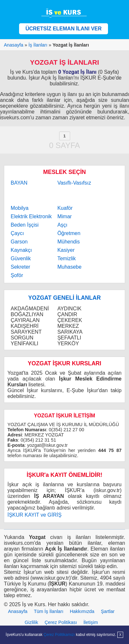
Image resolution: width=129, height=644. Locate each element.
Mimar (64, 216)
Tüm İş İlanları (49, 611)
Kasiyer (66, 250)
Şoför (17, 275)
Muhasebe (69, 267)
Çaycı (17, 233)
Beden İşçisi (25, 225)
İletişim (91, 622)
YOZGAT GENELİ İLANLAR (64, 298)
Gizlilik (31, 622)
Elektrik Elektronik (31, 216)
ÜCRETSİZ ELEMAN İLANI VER (64, 29)
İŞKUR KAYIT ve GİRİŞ (34, 515)
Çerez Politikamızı (59, 635)
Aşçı (62, 225)
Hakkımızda (82, 611)
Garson (19, 242)
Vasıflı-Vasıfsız (74, 183)
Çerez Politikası (61, 622)
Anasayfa (18, 611)
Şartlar (108, 611)
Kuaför (65, 208)
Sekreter (20, 267)
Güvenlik (21, 258)
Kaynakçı (21, 250)
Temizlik (66, 258)
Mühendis (68, 242)
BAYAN (19, 183)
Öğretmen (69, 233)
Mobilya (20, 208)
